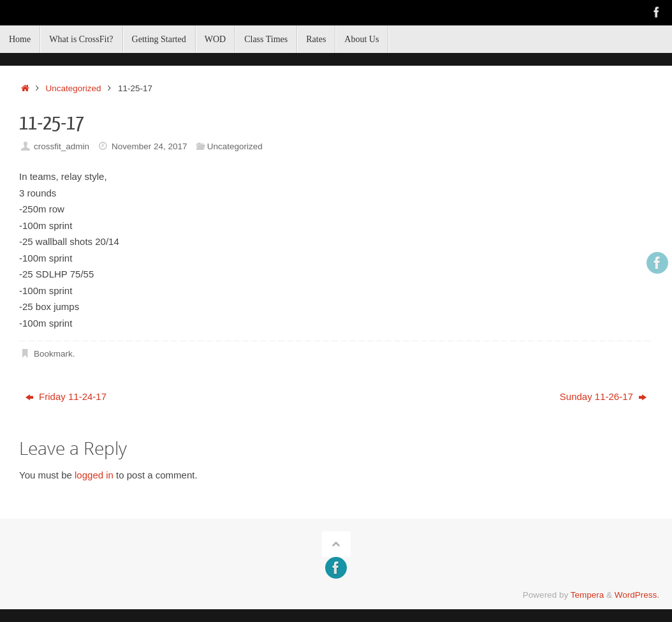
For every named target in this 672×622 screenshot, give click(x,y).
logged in (94, 475)
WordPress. (637, 595)
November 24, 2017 (150, 146)
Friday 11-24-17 (66, 396)
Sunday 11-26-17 (603, 396)
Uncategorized (74, 88)
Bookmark (53, 354)
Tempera (588, 595)
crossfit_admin (62, 146)
